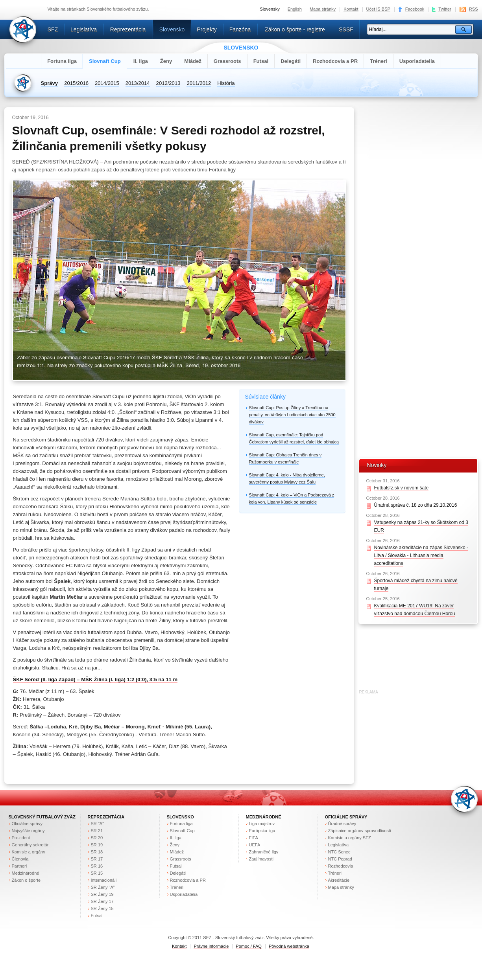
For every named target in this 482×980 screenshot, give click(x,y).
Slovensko (172, 29)
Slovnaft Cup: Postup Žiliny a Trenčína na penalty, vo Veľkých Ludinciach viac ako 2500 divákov (292, 415)
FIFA (254, 838)
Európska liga (262, 831)
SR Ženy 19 (102, 894)
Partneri (19, 866)
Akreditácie (339, 880)
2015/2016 (76, 83)
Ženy (166, 61)
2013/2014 (138, 83)
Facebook (415, 9)
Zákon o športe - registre (295, 29)
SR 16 (97, 866)
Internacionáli (104, 880)
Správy (50, 83)
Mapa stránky (323, 9)
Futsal (261, 61)
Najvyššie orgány (28, 831)
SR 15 (97, 873)
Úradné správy (342, 824)
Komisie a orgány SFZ (350, 838)
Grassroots (227, 61)
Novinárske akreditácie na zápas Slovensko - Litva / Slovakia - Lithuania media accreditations (421, 555)
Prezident (21, 838)
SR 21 (97, 831)
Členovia (20, 859)
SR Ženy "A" (103, 887)
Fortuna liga (62, 61)
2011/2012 (199, 83)
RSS (474, 9)
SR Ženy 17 (102, 901)
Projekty (207, 29)
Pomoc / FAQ (249, 946)
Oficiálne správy (27, 824)
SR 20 (97, 838)
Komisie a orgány (29, 852)
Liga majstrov (262, 824)
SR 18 (97, 852)
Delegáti (291, 61)
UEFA (255, 845)
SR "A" (98, 824)
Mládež (193, 61)
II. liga (141, 61)
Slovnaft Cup (105, 61)
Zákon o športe (26, 880)
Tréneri (379, 61)
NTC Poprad (340, 859)
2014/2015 (107, 83)
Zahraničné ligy (264, 852)
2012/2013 (168, 83)
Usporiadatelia (417, 61)
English (295, 9)
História (226, 83)
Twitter (445, 9)
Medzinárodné (26, 873)
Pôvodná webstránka (289, 946)
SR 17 (97, 859)
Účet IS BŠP (378, 9)
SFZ (53, 29)
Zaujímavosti (261, 859)
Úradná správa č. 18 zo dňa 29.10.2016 (416, 505)
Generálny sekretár (30, 845)
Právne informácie (211, 946)
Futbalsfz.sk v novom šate (402, 488)
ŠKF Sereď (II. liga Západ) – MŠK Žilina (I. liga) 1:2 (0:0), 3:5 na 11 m (95, 679)
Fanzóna (240, 29)
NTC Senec (339, 852)
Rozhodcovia (341, 866)
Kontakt (351, 9)
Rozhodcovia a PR (335, 61)
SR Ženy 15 (102, 908)
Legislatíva (84, 29)
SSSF (346, 29)
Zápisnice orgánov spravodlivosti (360, 831)
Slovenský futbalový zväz (42, 817)
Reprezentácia (128, 29)
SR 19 (97, 845)
